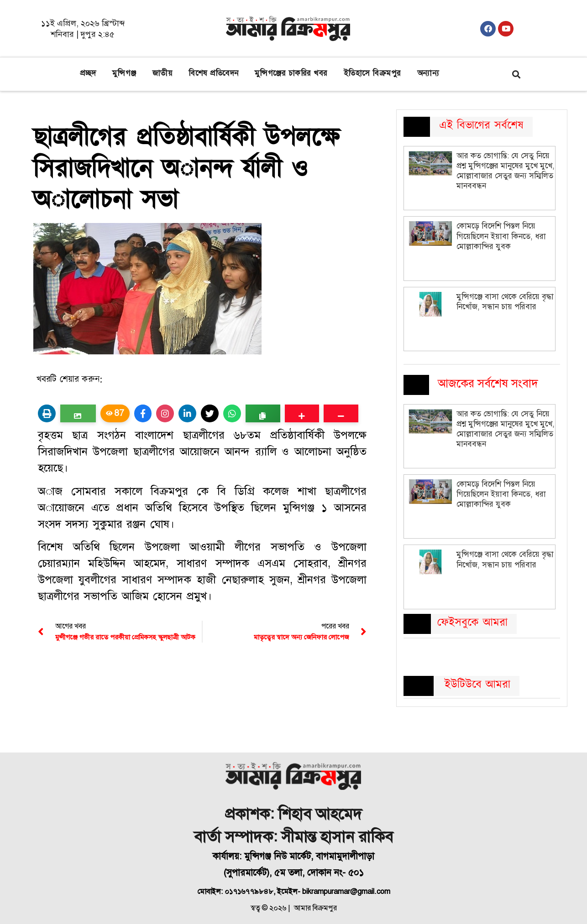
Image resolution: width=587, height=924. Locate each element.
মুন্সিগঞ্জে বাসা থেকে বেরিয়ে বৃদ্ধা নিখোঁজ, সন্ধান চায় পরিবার (505, 302)
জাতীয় (163, 73)
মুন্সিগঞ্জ (124, 73)
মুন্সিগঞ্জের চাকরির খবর (291, 73)
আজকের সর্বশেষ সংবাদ (488, 383)
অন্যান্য (428, 73)
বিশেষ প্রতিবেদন (214, 73)
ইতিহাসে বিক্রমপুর (372, 73)
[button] (516, 74)
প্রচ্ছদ (88, 73)
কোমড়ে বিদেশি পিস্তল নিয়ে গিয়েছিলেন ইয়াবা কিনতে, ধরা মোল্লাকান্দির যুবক (501, 236)
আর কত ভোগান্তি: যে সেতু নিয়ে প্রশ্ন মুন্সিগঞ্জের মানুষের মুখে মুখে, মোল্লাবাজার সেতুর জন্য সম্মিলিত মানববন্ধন (506, 171)
